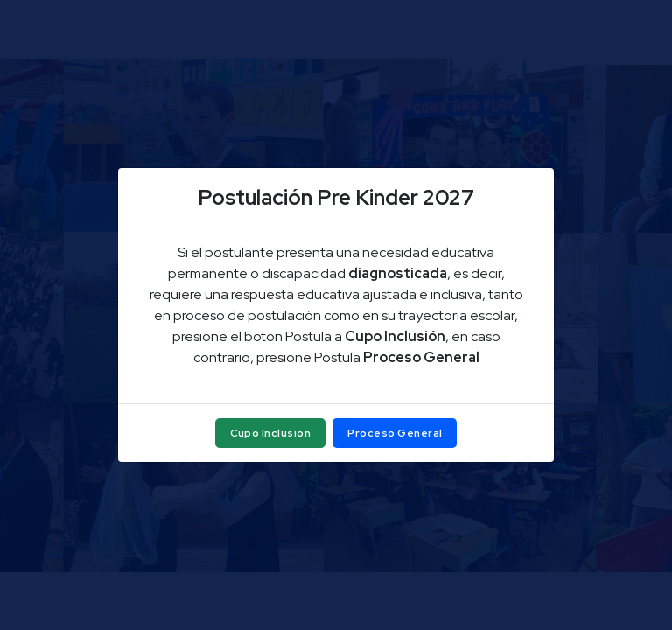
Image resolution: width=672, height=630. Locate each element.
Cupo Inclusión (271, 433)
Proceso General (395, 433)
